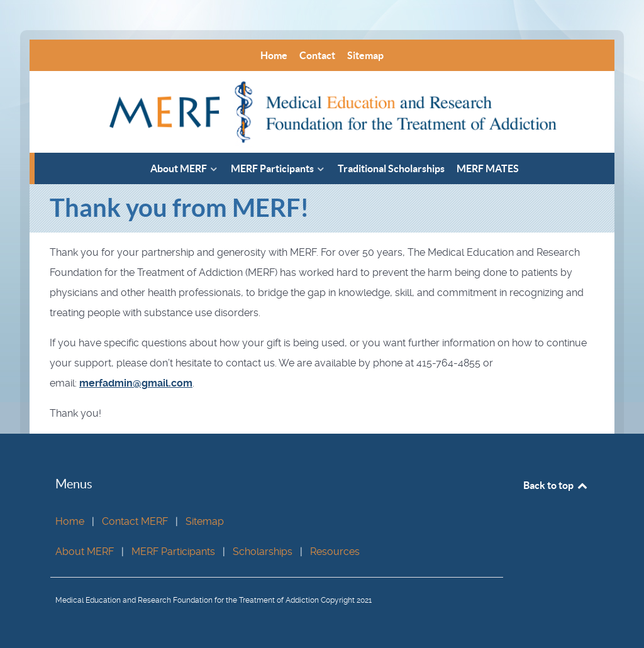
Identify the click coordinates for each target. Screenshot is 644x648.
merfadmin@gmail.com (136, 383)
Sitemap (205, 521)
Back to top (556, 485)
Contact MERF (135, 521)
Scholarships (263, 552)
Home (70, 521)
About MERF (85, 552)
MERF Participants (173, 552)
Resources (335, 552)
